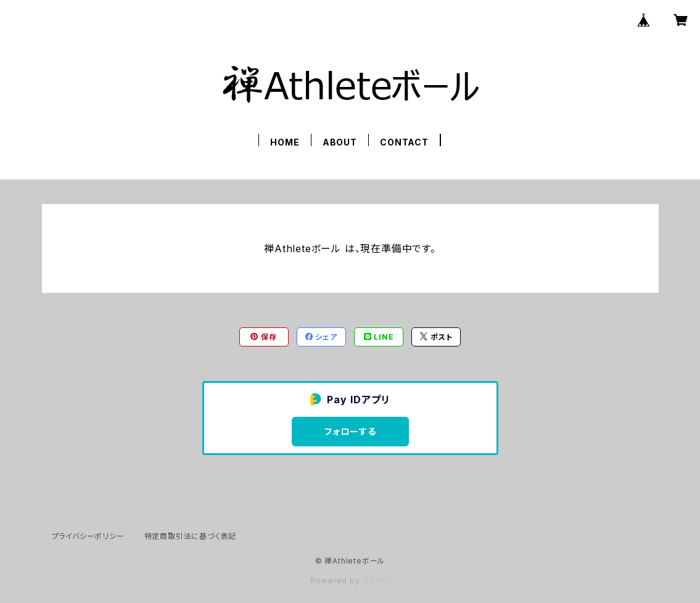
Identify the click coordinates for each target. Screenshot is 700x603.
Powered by (350, 580)
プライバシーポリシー (88, 536)
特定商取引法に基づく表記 (191, 536)
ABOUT (340, 142)
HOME (285, 142)
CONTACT (404, 142)
